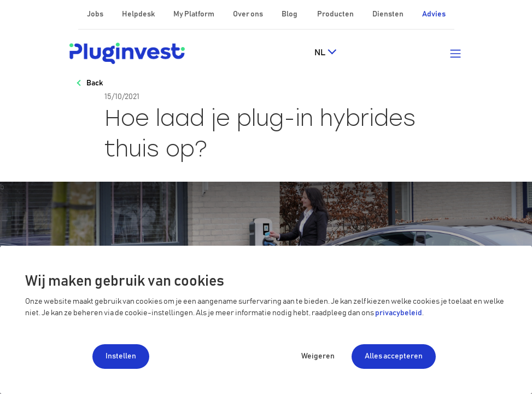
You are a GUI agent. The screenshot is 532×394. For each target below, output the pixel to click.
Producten (336, 14)
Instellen (121, 356)
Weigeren (318, 356)
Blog (290, 14)
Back (95, 83)
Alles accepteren (394, 356)
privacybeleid (399, 313)
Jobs (96, 14)
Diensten (388, 14)
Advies (434, 14)
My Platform (194, 14)
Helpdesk (139, 14)
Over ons (249, 14)
